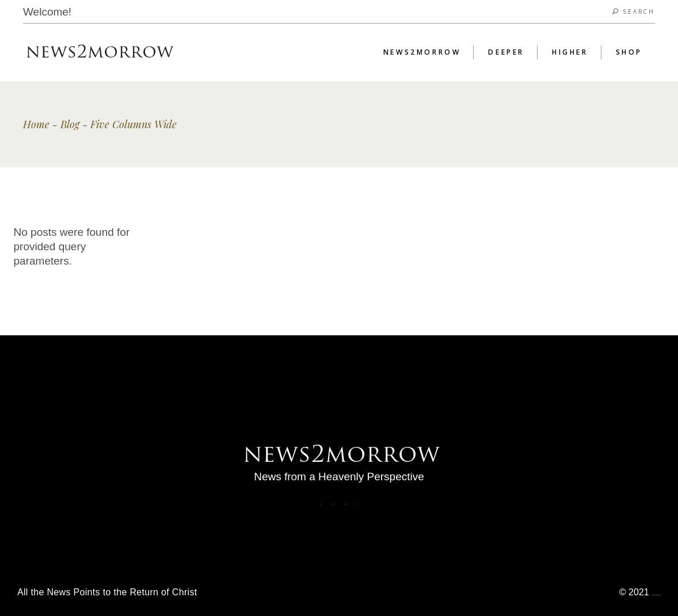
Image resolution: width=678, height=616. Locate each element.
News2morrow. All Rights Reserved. (656, 595)
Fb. (321, 504)
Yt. (357, 504)
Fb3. (345, 504)
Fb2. (333, 504)
